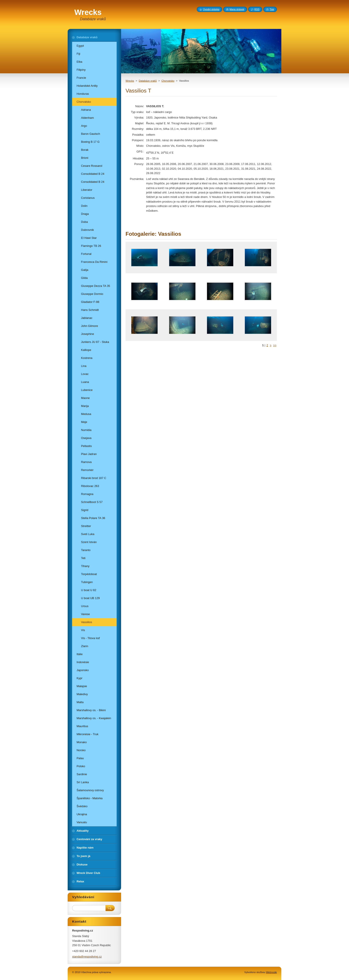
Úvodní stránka (211, 9)
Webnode (271, 972)
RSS (257, 9)
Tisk (272, 9)
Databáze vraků (148, 81)
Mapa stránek (237, 9)
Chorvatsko (168, 81)
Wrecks (130, 81)
